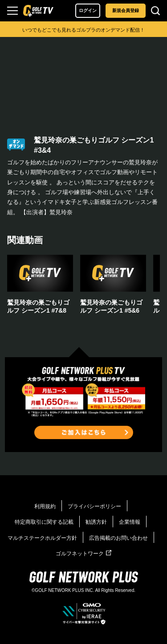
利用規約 (45, 506)
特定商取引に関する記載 (44, 522)
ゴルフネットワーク (83, 554)
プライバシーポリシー (94, 506)
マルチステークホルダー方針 (42, 538)
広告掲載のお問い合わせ (118, 538)
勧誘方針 (96, 522)
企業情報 (130, 522)
